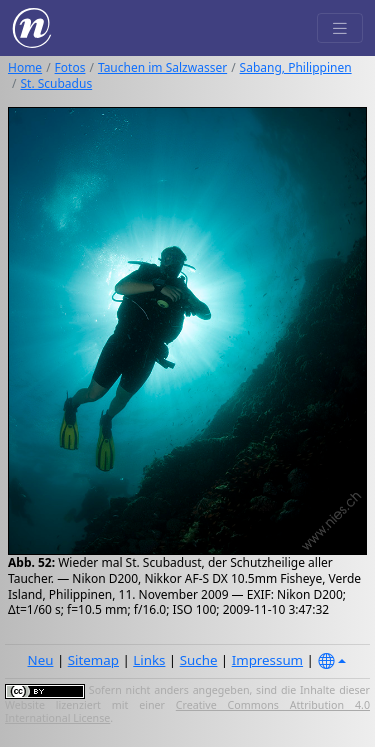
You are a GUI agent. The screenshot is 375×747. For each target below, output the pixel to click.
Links (149, 660)
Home (25, 67)
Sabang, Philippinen (296, 67)
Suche (199, 660)
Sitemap (93, 660)
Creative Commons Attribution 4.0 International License (187, 712)
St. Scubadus (56, 83)
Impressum (267, 660)
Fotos (70, 67)
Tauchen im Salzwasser (162, 67)
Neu (41, 660)
